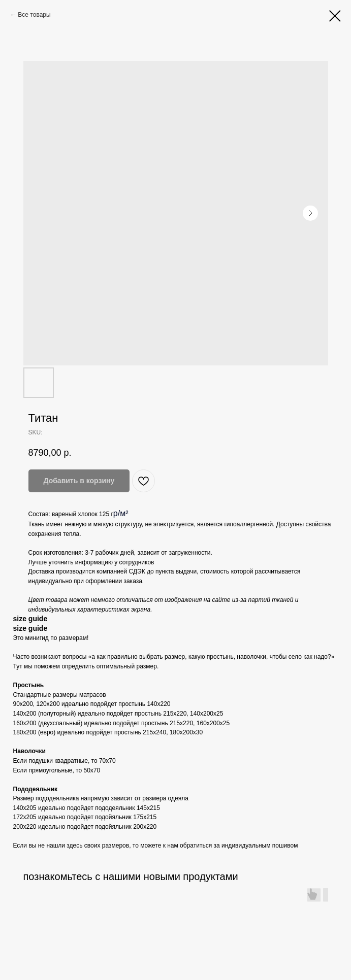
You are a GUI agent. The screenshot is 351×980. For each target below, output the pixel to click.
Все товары (34, 15)
